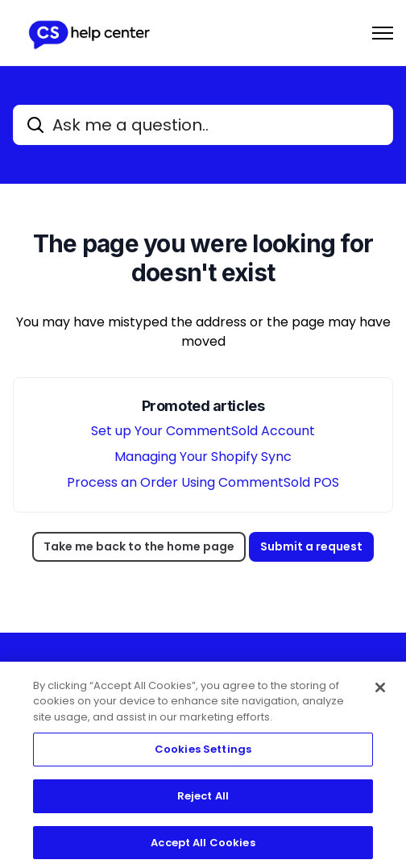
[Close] (380, 691)
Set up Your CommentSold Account (203, 431)
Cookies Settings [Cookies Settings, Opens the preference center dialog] (203, 752)
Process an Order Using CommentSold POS (203, 482)
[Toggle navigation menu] (383, 33)
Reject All (203, 799)
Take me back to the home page (139, 546)
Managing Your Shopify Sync (203, 457)
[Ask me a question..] (203, 125)
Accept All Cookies (203, 846)
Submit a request (311, 546)
